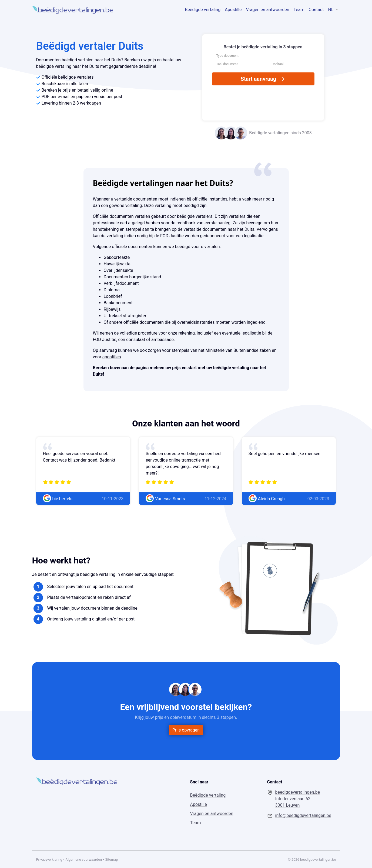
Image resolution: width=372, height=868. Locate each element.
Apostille (233, 10)
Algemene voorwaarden (84, 859)
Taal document (227, 64)
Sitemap (111, 859)
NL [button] (331, 10)
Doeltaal (278, 64)
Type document (227, 56)
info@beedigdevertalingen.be (303, 815)
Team (299, 10)
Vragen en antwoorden (268, 10)
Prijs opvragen (186, 730)
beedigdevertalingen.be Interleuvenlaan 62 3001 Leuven (298, 799)
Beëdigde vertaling (203, 10)
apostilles (112, 357)
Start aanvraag (263, 79)
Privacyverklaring (49, 859)
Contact (316, 10)
